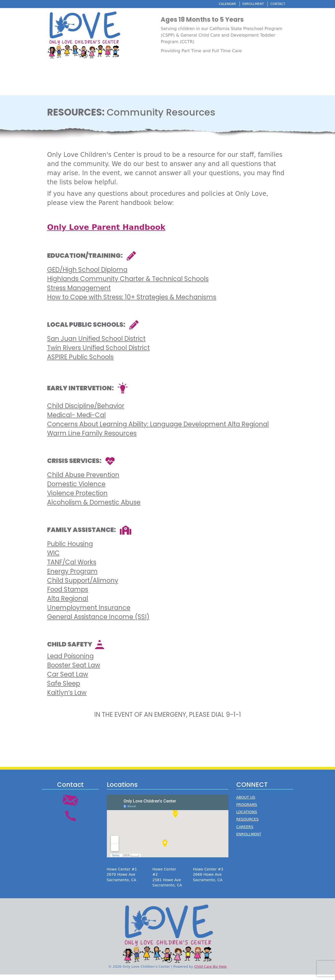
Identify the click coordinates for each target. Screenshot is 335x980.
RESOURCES (247, 825)
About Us (181, 17)
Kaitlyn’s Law (67, 698)
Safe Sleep (64, 689)
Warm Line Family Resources (92, 439)
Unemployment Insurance (89, 613)
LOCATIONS (247, 817)
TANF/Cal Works (72, 567)
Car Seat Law (68, 680)
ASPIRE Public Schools (80, 362)
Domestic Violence (76, 489)
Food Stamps (68, 595)
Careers (278, 17)
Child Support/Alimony (83, 586)
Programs (205, 17)
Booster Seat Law (74, 671)
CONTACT (278, 4)
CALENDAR (227, 4)
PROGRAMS (247, 810)
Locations (230, 17)
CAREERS (245, 832)
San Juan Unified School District (96, 344)
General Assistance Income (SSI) (98, 622)
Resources (255, 17)
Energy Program (72, 577)
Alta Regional (68, 604)
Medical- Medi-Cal (76, 420)
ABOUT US (246, 803)
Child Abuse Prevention (83, 480)
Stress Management (79, 293)
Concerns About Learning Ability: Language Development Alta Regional (158, 429)
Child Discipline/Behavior (86, 411)
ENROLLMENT (253, 4)
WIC (53, 558)
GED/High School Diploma (87, 275)
